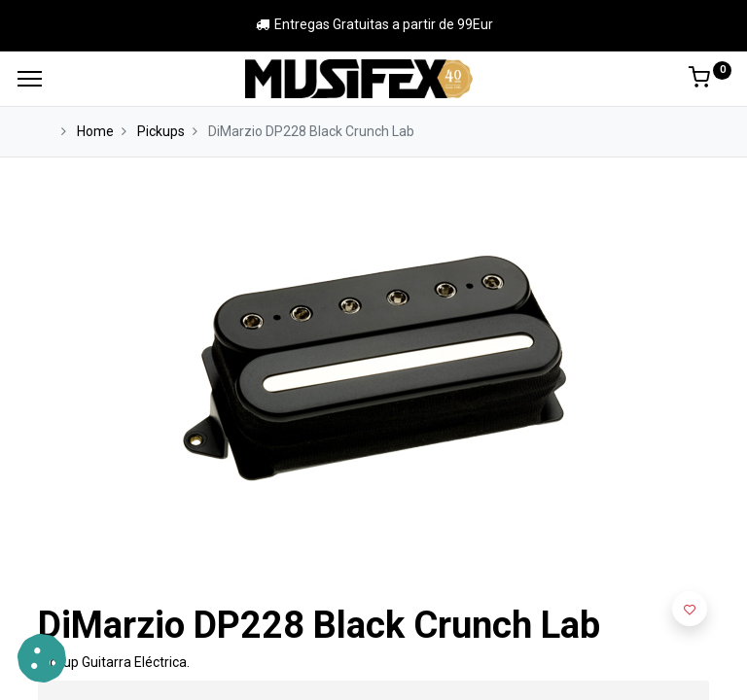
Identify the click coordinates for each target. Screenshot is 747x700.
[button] (690, 609)
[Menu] (30, 79)
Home (95, 131)
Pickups (161, 131)
